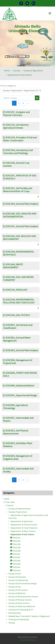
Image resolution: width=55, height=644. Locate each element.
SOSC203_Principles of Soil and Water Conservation (20, 139)
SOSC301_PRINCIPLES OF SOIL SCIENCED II (20, 177)
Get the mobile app (28, 640)
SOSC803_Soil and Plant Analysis (22, 350)
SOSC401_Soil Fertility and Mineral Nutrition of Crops (18, 190)
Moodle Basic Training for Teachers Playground (29, 616)
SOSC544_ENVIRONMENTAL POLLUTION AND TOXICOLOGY (19, 301)
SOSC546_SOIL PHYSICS (18, 315)
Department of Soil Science (20, 75)
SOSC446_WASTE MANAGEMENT (13, 266)
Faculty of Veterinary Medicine (22, 606)
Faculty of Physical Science (20, 600)
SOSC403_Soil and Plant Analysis (22, 204)
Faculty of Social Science (19, 603)
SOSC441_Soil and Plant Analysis (22, 226)
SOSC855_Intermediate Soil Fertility (18, 470)
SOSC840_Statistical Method (20, 386)
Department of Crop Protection (24, 528)
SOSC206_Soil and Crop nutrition (16, 164)
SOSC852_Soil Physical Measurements (16, 432)
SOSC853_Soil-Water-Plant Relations (18, 445)
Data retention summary (27, 637)
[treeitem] (27, 499)
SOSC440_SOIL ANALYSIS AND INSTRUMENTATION (20, 215)
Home (7, 71)
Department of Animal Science (24, 525)
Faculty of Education (17, 577)
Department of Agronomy (22, 521)
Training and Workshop (19, 619)
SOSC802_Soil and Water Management (17, 339)
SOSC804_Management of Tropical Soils (18, 362)
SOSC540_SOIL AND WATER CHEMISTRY (18, 279)
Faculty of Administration (19, 509)
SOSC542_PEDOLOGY (16, 290)
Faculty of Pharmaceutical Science (23, 597)
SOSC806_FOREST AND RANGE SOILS (20, 374)
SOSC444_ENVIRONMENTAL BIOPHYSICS (19, 253)
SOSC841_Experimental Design (21, 395)
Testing (12, 623)
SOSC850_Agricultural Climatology (15, 407)
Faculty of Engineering (18, 580)
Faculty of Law (15, 587)
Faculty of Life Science (18, 590)
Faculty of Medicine (17, 593)
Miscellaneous (15, 613)
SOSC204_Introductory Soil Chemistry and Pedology (18, 152)
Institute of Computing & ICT (21, 610)
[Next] (27, 103)
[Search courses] (18, 98)
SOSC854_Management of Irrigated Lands (18, 457)
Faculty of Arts (15, 574)
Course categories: (8, 86)
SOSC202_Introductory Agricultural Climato (16, 126)
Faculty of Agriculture (33, 71)
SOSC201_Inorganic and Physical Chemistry (16, 114)
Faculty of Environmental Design (23, 583)
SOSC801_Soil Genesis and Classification (18, 327)
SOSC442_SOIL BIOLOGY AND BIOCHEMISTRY (19, 238)
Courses (17, 71)
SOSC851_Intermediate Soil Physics (18, 419)
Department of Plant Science (23, 531)
